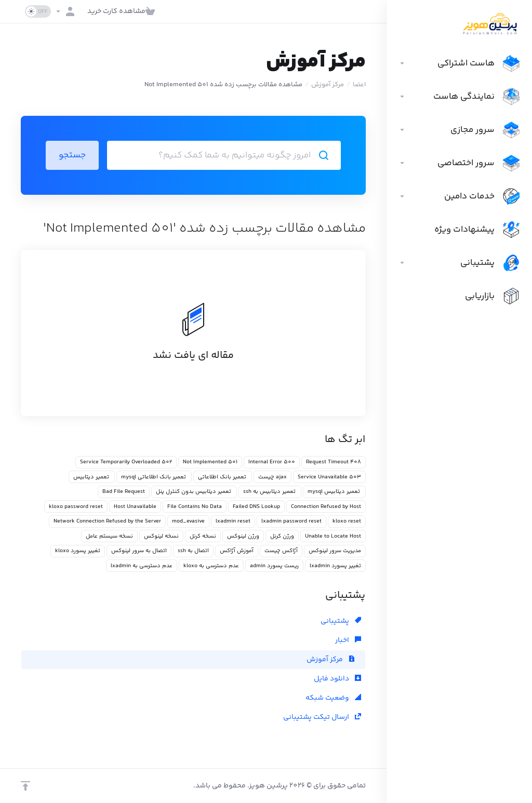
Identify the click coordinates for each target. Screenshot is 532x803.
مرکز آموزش (328, 85)
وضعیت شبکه (333, 698)
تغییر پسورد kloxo (78, 551)
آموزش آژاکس (237, 551)
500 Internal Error (272, 462)
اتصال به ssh (193, 551)
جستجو (72, 155)
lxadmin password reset (291, 521)
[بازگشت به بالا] (25, 786)
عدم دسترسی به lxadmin (142, 566)
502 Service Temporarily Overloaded (126, 462)
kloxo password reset (76, 507)
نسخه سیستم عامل (109, 536)
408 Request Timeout (334, 462)
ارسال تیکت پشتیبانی (322, 717)
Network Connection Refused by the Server (107, 521)
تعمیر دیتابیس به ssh (270, 492)
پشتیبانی (341, 621)
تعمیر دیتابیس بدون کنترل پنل (194, 492)
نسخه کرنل (203, 536)
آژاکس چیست (281, 551)
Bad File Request (124, 492)
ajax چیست (272, 477)
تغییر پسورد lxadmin (335, 566)
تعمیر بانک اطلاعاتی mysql (154, 477)
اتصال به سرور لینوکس (139, 551)
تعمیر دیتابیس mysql (334, 492)
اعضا (359, 85)
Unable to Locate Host (333, 536)
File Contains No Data (195, 507)
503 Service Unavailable (329, 477)
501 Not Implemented (210, 462)
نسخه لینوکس (161, 536)
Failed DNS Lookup (256, 507)
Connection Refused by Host (326, 507)
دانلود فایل (337, 679)
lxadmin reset (233, 521)
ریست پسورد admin (274, 566)
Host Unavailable (135, 507)
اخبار (348, 640)
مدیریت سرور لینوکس (335, 551)
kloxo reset (347, 521)
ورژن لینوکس (243, 536)
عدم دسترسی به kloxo (211, 566)
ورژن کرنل (282, 536)
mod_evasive (188, 521)
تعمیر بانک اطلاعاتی (223, 477)
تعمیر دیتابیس (92, 477)
